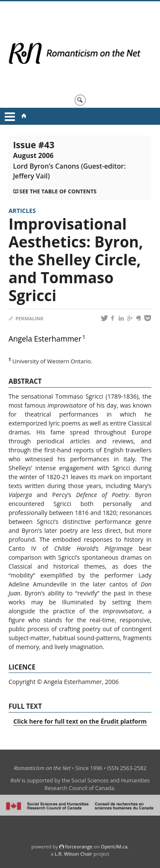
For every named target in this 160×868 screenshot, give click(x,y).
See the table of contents (58, 191)
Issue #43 (69, 160)
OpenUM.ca (114, 846)
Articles (22, 211)
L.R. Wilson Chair (73, 854)
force (79, 846)
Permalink (26, 318)
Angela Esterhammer (45, 339)
